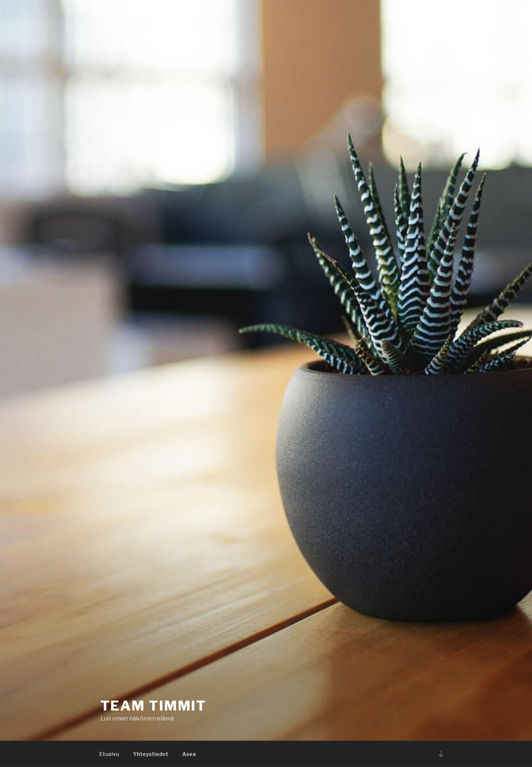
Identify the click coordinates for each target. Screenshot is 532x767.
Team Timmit (154, 706)
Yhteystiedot (151, 754)
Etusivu (109, 754)
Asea (189, 754)
